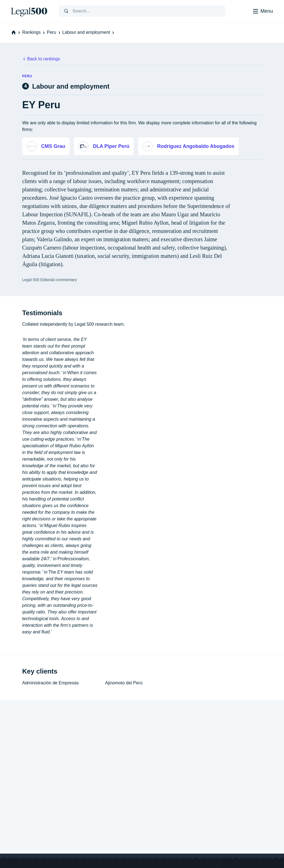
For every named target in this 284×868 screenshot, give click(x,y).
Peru (54, 32)
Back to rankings (41, 59)
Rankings (34, 32)
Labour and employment (89, 32)
